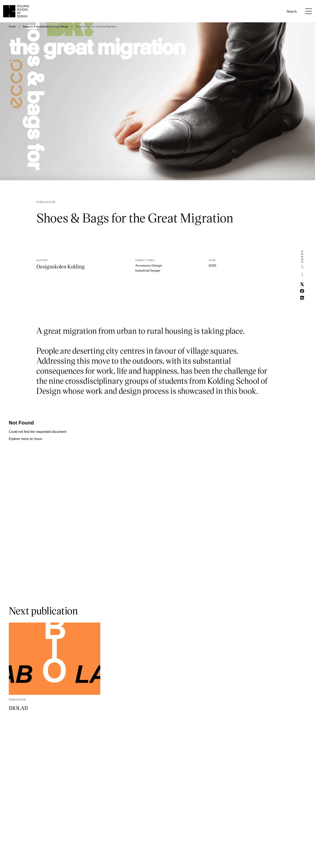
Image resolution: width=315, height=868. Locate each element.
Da (271, 11)
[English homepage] (16, 11)
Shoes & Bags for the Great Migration (96, 27)
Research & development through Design (46, 27)
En (276, 11)
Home (12, 27)
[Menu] (309, 11)
